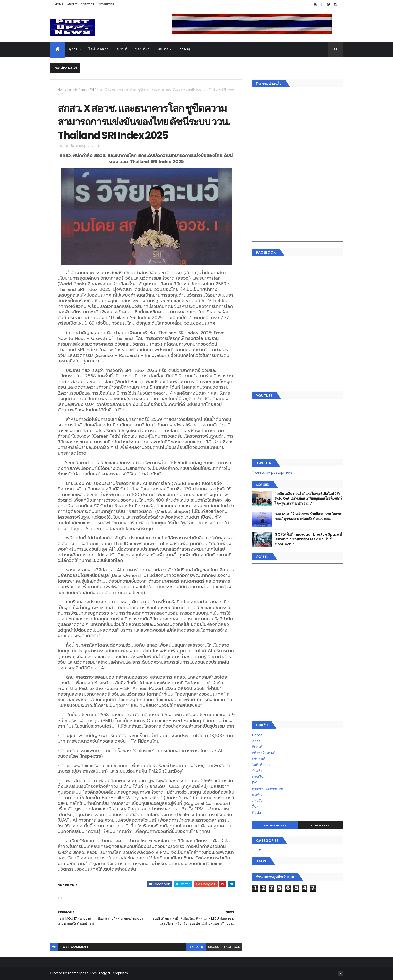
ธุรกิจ (73, 49)
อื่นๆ (255, 807)
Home (59, 4)
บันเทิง (163, 49)
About (72, 4)
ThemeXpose (78, 973)
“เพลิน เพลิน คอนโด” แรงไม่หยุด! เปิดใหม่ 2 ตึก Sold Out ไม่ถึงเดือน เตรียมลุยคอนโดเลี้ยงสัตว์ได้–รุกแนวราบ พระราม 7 (308, 499)
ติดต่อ (257, 813)
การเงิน (258, 777)
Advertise (106, 4)
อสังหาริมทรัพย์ (264, 753)
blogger (196, 947)
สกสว (84, 89)
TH (92, 89)
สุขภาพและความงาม (268, 789)
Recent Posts (275, 825)
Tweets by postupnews (272, 472)
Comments (320, 825)
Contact (88, 4)
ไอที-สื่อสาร (99, 49)
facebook (232, 947)
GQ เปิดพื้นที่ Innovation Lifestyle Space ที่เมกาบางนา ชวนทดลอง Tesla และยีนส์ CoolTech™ (308, 539)
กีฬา (255, 783)
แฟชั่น (257, 795)
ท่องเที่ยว (142, 49)
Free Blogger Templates (109, 973)
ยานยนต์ (259, 759)
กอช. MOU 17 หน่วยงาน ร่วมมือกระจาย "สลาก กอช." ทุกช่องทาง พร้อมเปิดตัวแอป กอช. (308, 516)
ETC (259, 850)
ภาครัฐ (185, 49)
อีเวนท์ (122, 49)
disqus (214, 947)
